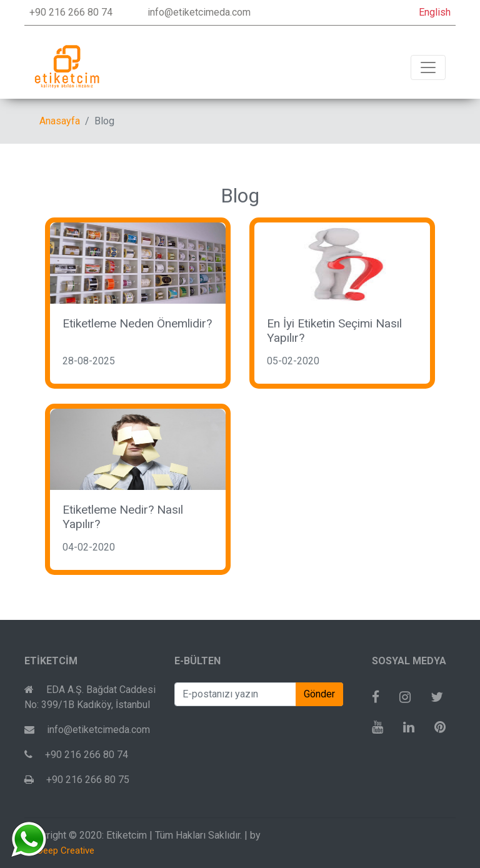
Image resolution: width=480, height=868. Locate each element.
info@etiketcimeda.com (199, 12)
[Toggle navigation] (428, 67)
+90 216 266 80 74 (71, 12)
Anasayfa (60, 121)
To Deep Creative (59, 851)
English (435, 12)
